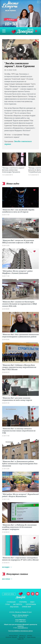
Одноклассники (33, 594)
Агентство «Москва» (11, 637)
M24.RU (30, 636)
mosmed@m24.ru (23, 628)
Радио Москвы (31, 637)
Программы (23, 602)
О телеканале (11, 602)
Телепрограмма (31, 604)
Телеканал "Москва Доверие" (22, 31)
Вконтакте (28, 594)
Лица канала (14, 607)
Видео (32, 602)
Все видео (6, 567)
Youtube (37, 594)
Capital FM (20, 639)
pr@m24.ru (23, 621)
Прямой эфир (37, 31)
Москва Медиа (13, 636)
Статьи (7, 604)
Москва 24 (23, 636)
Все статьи (6, 579)
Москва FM (22, 637)
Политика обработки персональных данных (20, 631)
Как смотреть (18, 604)
